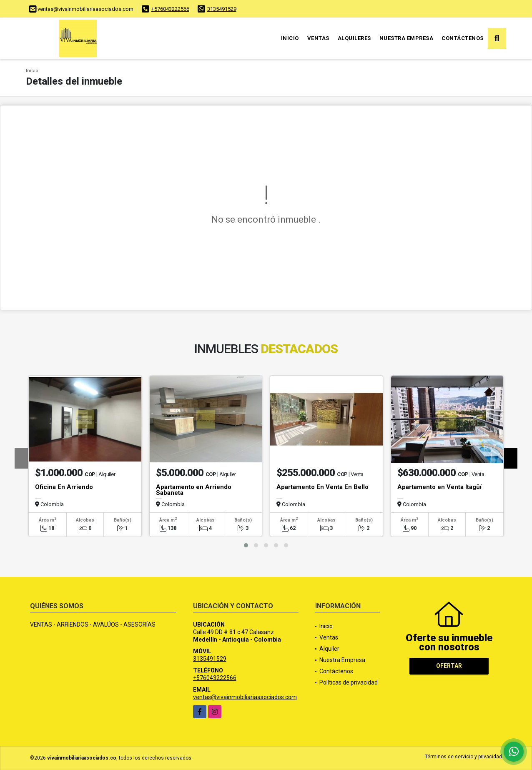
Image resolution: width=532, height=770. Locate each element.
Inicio (290, 38)
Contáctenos (463, 38)
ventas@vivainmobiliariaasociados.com (245, 697)
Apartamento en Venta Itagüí (439, 487)
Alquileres (354, 38)
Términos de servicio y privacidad (463, 757)
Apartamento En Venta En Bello (322, 487)
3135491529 (222, 9)
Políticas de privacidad (349, 682)
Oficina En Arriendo (64, 487)
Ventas (318, 38)
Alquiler (329, 649)
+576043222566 (170, 9)
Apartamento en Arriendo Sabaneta (194, 490)
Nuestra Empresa (407, 38)
